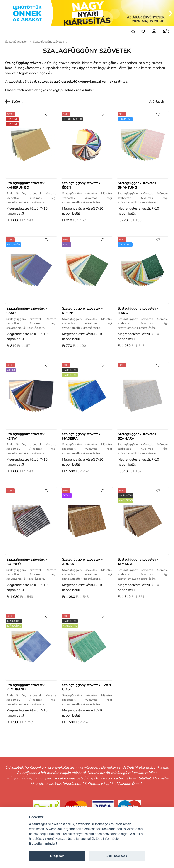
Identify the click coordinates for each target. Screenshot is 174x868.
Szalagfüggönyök (16, 42)
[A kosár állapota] (166, 31)
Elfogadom (57, 856)
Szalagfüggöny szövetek (48, 42)
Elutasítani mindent (43, 844)
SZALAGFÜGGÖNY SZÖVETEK (87, 51)
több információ (107, 839)
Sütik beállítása (117, 856)
